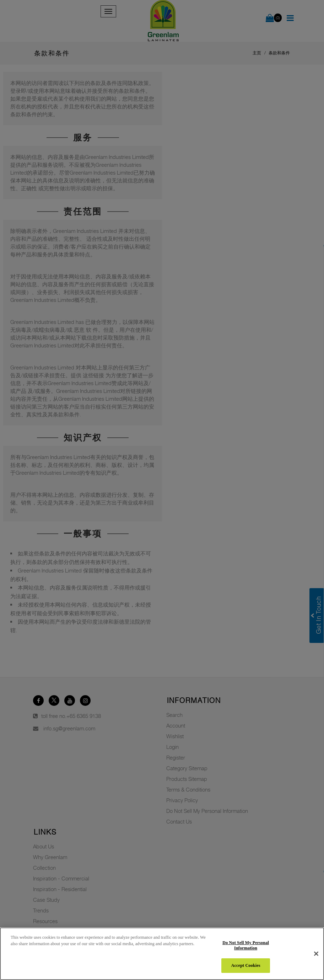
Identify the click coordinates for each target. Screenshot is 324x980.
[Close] (316, 954)
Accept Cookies (246, 965)
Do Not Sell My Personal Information (246, 945)
